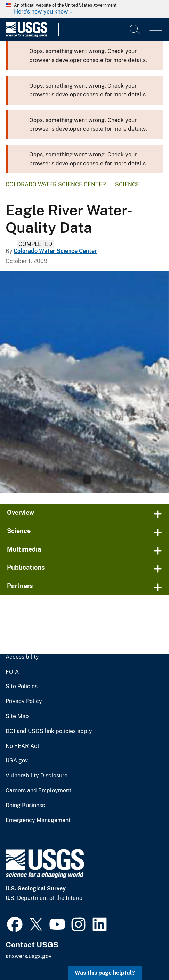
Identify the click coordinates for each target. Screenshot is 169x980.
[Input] (100, 29)
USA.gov (17, 761)
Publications (26, 567)
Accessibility (22, 657)
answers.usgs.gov (29, 956)
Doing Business (25, 806)
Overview (21, 513)
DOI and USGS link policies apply (49, 731)
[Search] (135, 29)
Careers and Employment (38, 791)
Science (127, 184)
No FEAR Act (22, 746)
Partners (20, 586)
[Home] (26, 36)
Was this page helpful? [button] (105, 973)
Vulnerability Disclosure (37, 776)
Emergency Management (38, 820)
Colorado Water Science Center (56, 184)
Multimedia (24, 549)
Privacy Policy (24, 701)
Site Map (17, 716)
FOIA (12, 672)
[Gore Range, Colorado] (84, 382)
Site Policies (22, 687)
